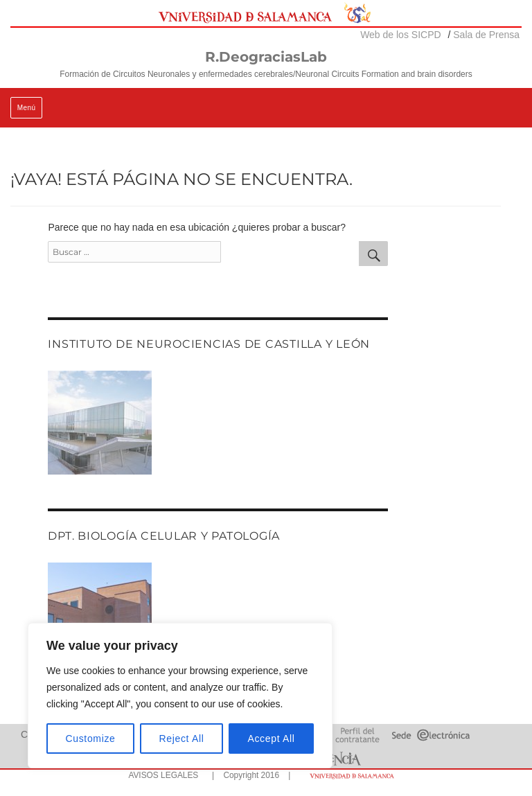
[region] (180, 696)
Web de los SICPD (400, 35)
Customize (91, 738)
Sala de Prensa (486, 35)
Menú (27, 108)
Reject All (182, 738)
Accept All (271, 738)
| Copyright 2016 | (249, 775)
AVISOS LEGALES (163, 775)
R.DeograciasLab (266, 57)
